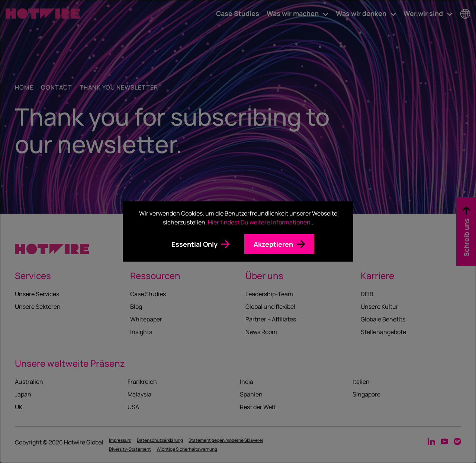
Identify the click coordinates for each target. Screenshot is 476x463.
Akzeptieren (273, 244)
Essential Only (194, 244)
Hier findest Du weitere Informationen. (260, 222)
